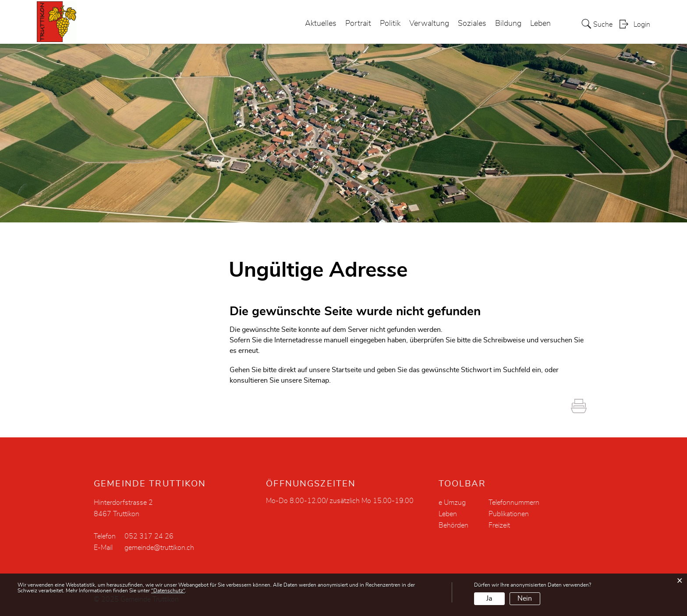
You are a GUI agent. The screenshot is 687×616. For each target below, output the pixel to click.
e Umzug (452, 503)
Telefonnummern (514, 503)
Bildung (508, 24)
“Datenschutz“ (168, 591)
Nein (525, 598)
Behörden (453, 525)
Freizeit (499, 525)
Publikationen (509, 514)
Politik (390, 24)
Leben (540, 24)
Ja (489, 598)
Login (642, 25)
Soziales (472, 24)
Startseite (347, 370)
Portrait (358, 24)
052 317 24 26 (149, 536)
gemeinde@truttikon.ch (159, 548)
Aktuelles (321, 24)
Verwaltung (429, 24)
